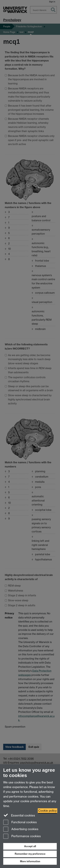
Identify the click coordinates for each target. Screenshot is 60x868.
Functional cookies (20, 823)
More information (30, 861)
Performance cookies (22, 836)
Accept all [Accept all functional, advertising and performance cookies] (30, 846)
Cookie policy (48, 811)
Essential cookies (19, 815)
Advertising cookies (21, 829)
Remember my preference (30, 854)
